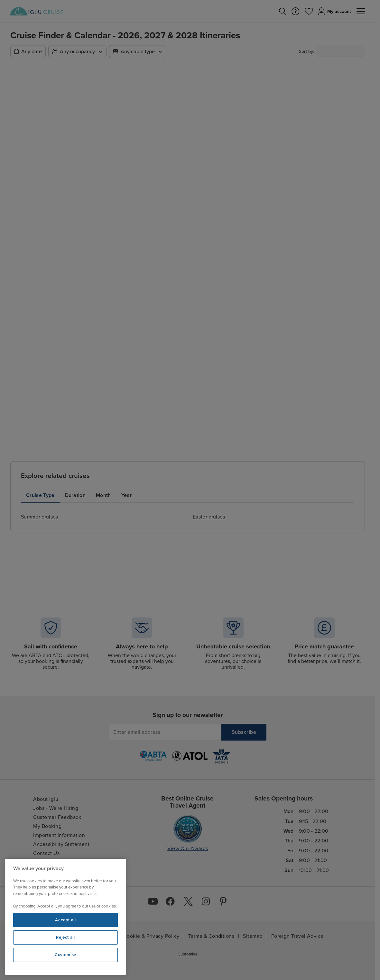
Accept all (65, 920)
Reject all (65, 937)
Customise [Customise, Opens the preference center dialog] (65, 955)
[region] (65, 917)
